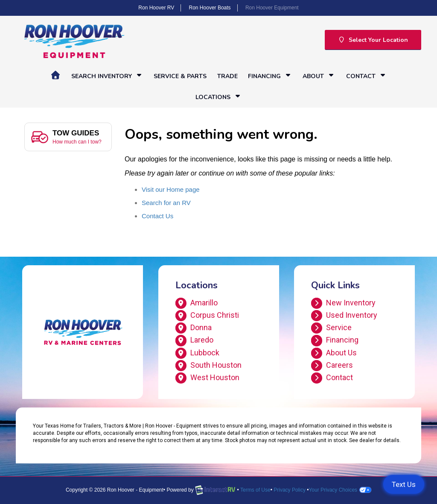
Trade (227, 76)
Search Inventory (107, 76)
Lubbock (197, 353)
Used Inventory (344, 316)
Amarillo (197, 303)
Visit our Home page (171, 189)
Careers (332, 366)
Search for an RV (166, 203)
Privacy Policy (290, 490)
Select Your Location (373, 40)
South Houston (208, 366)
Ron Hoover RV (156, 8)
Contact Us (157, 216)
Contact (367, 76)
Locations (219, 97)
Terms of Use (255, 490)
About (319, 76)
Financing (270, 76)
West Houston (207, 378)
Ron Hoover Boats (210, 8)
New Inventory (343, 303)
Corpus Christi (207, 316)
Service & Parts (180, 76)
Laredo (194, 340)
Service (331, 328)
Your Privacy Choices (340, 490)
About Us (334, 353)
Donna (194, 328)
